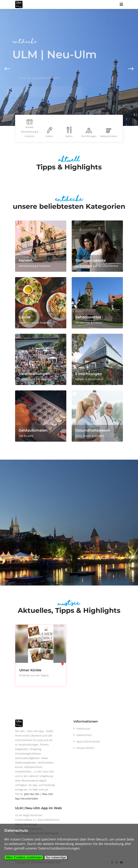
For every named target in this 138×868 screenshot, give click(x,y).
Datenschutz (84, 735)
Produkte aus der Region (34, 675)
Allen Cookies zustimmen (24, 857)
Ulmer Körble (30, 670)
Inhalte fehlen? (86, 748)
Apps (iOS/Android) (88, 741)
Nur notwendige (56, 857)
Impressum (83, 729)
